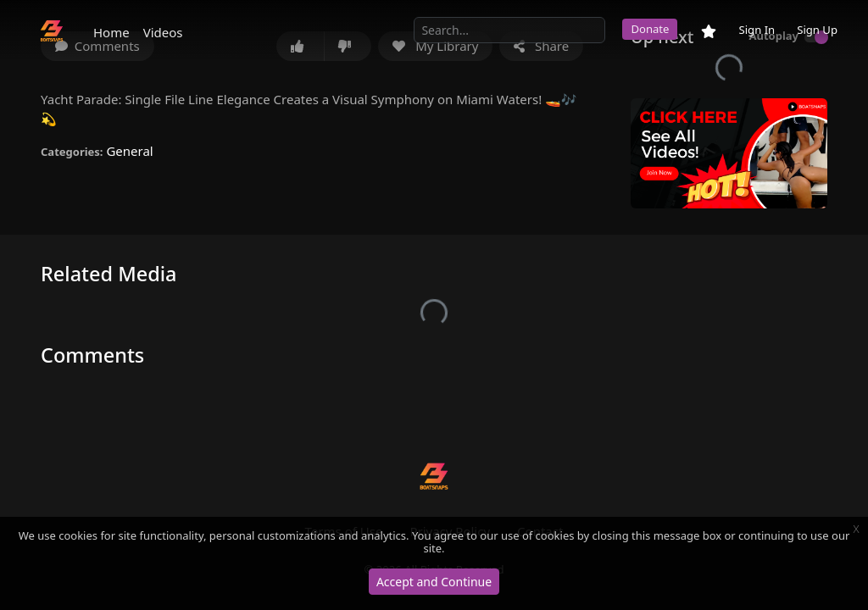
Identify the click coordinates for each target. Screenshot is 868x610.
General (129, 151)
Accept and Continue (434, 582)
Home (111, 32)
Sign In (757, 30)
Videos (163, 32)
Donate (650, 29)
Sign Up (817, 30)
